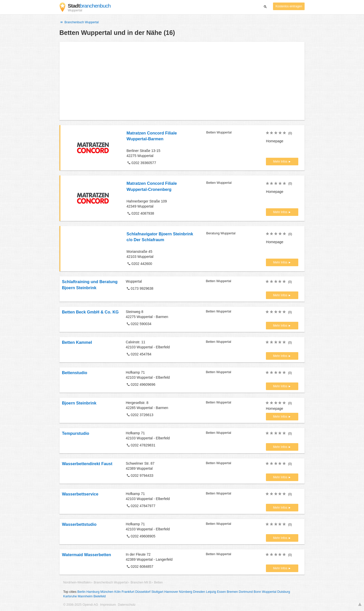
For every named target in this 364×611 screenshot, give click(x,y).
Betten (158, 582)
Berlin (81, 592)
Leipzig (211, 592)
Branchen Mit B (141, 582)
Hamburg (93, 592)
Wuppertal (269, 592)
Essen (221, 592)
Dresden (199, 592)
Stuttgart (157, 592)
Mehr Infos (281, 162)
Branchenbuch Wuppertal (79, 22)
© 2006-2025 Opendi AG (81, 605)
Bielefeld (100, 596)
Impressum (108, 605)
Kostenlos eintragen (289, 6)
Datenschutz (127, 605)
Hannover (171, 592)
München (107, 592)
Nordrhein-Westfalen (77, 582)
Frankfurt (128, 592)
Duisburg (284, 592)
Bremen (232, 592)
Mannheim (85, 596)
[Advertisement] (182, 81)
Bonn (257, 592)
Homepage (275, 141)
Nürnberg (186, 592)
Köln (117, 592)
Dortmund (246, 592)
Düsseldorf (143, 592)
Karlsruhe (70, 596)
